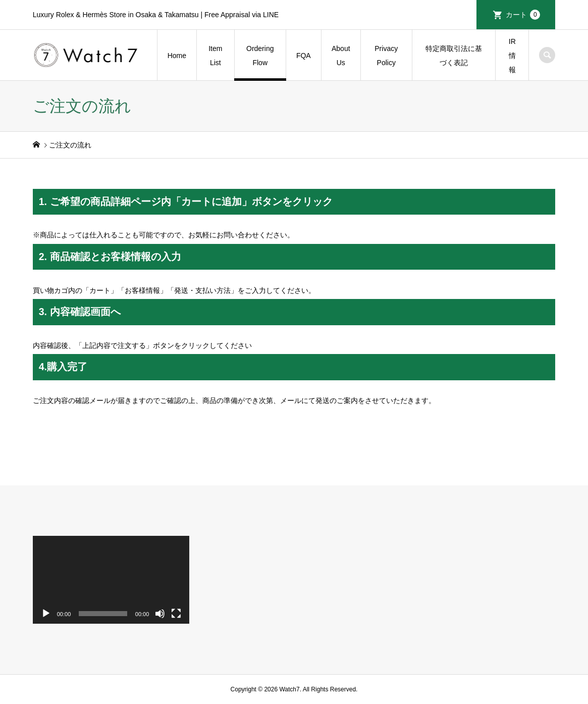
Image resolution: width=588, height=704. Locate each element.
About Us (341, 56)
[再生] (46, 614)
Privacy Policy (386, 56)
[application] (111, 580)
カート (523, 15)
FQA (304, 56)
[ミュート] (160, 614)
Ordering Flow (260, 56)
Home (177, 56)
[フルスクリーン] (176, 614)
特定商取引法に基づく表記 (454, 56)
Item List (215, 56)
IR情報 (512, 56)
